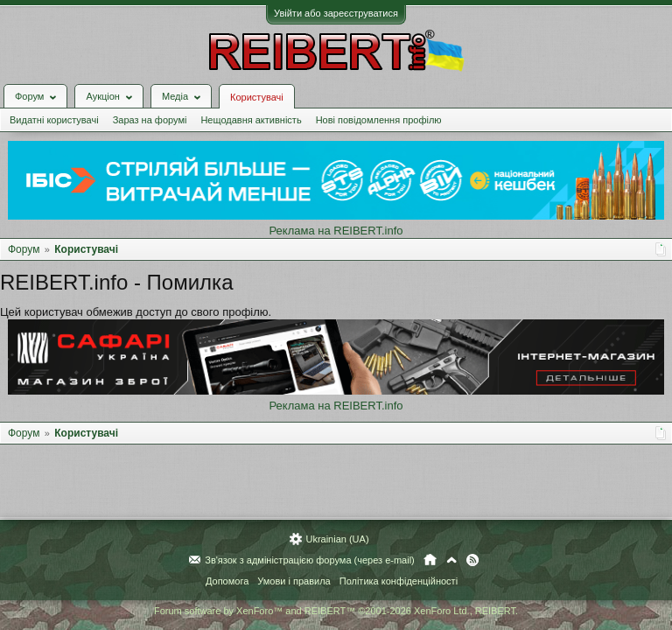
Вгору (451, 560)
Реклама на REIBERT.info (336, 231)
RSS (472, 560)
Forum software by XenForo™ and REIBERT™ (336, 611)
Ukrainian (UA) (337, 539)
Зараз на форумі (150, 120)
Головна (430, 560)
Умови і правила (294, 581)
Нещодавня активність (251, 120)
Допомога (227, 581)
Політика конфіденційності (399, 581)
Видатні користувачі (54, 120)
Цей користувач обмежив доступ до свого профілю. (136, 312)
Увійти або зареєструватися (336, 13)
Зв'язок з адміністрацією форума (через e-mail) (310, 560)
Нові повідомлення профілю (379, 120)
